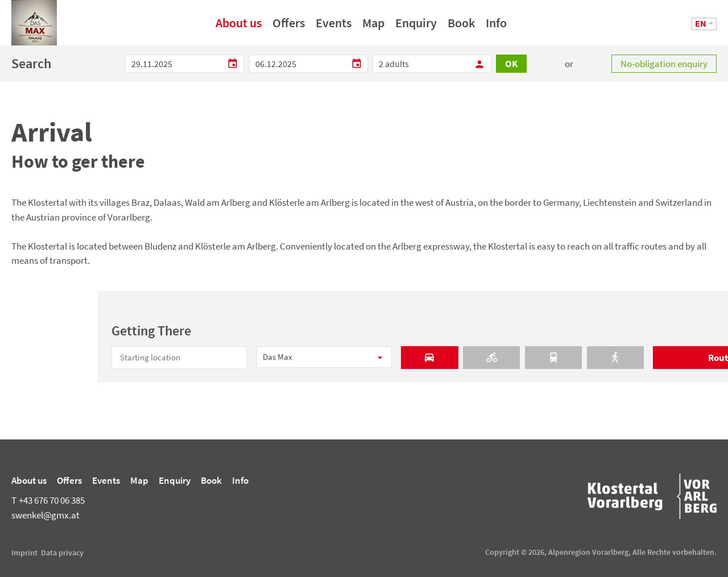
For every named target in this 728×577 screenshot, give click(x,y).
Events (334, 27)
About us (239, 27)
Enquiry (416, 27)
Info (496, 27)
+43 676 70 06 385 (48, 500)
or (569, 64)
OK (511, 64)
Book (461, 27)
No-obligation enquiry (664, 64)
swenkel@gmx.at (45, 515)
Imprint (24, 553)
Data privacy (62, 553)
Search (31, 63)
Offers (289, 27)
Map (373, 27)
